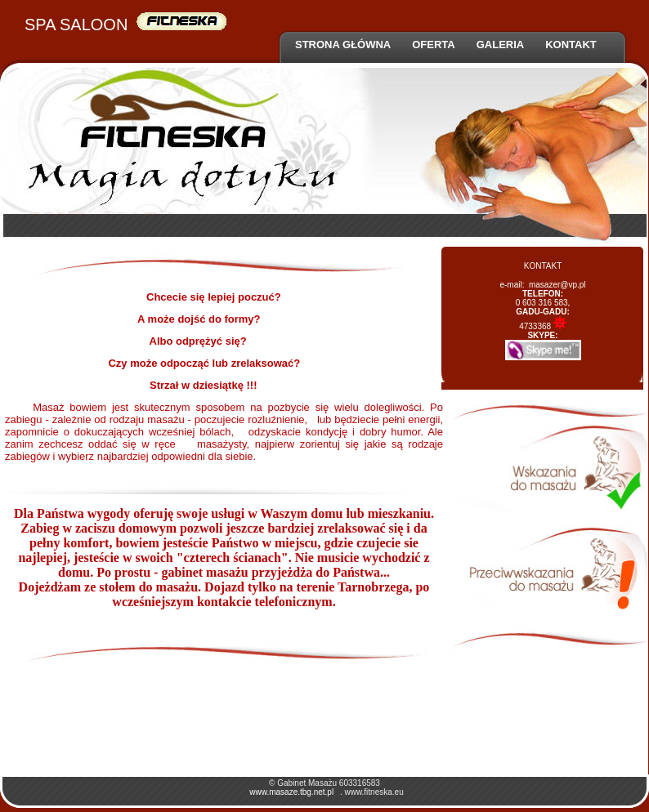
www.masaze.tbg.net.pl (291, 792)
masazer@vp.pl (557, 285)
